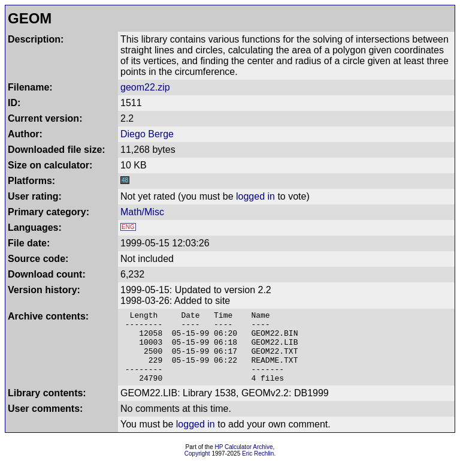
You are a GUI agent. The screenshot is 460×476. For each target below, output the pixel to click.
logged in (255, 196)
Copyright (197, 468)
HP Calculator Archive (244, 461)
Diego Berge (147, 134)
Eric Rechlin (258, 468)
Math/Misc (142, 212)
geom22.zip (145, 87)
